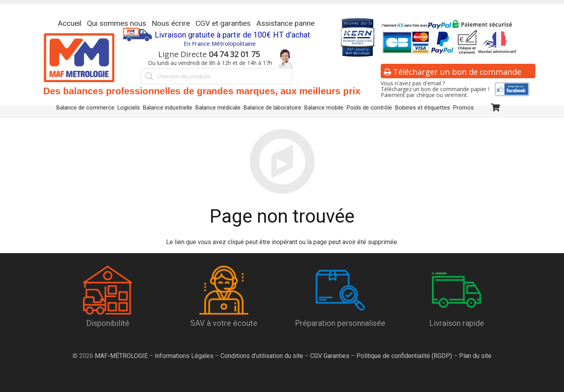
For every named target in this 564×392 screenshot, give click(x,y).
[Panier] (496, 108)
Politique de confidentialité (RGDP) (404, 356)
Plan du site (475, 356)
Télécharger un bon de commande (453, 72)
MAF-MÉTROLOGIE (121, 356)
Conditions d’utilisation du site (262, 356)
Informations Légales (184, 356)
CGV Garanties (330, 356)
